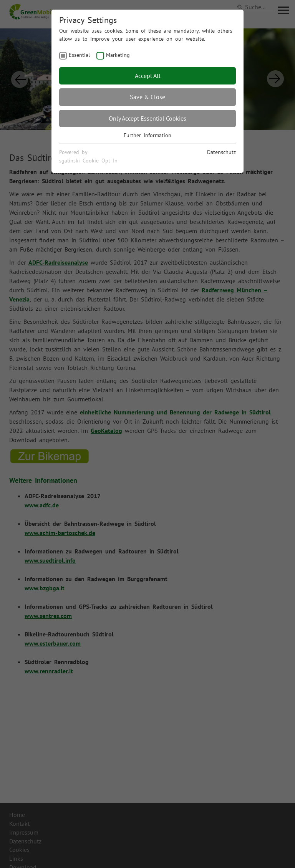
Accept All (148, 76)
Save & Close (147, 97)
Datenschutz (221, 152)
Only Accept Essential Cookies (147, 118)
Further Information (147, 135)
